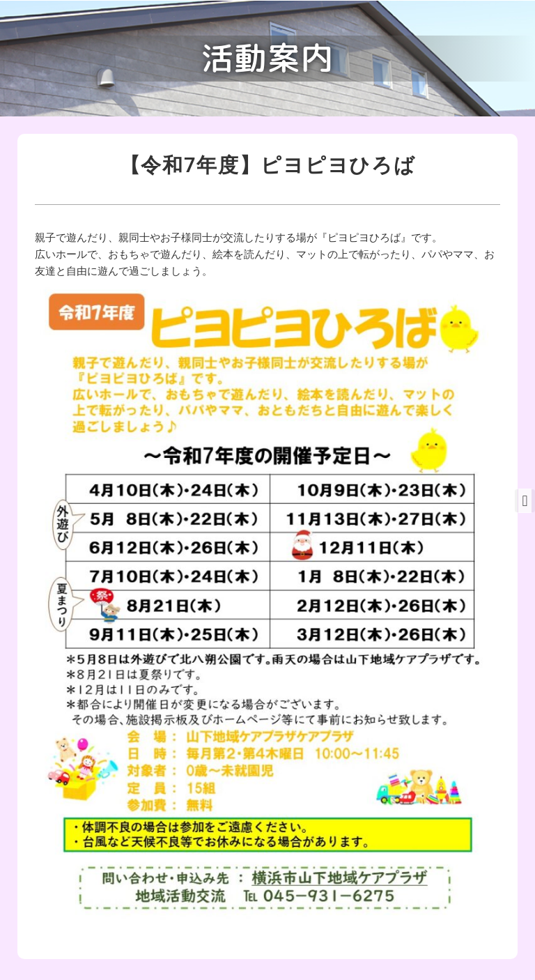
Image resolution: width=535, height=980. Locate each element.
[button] (525, 501)
